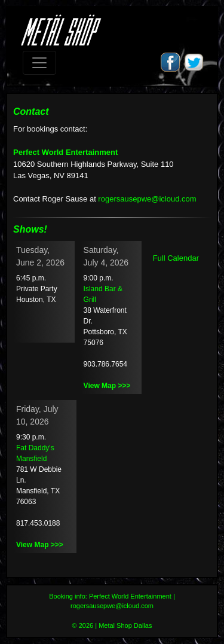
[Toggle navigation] (39, 63)
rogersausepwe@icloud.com (147, 199)
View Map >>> (107, 386)
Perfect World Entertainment (65, 152)
